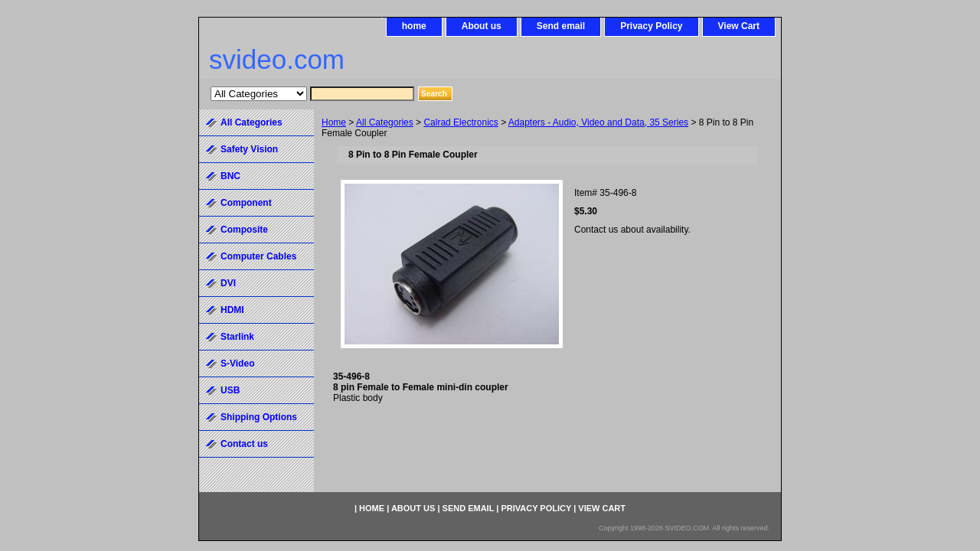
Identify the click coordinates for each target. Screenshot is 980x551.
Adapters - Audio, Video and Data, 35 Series (598, 122)
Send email (561, 26)
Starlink (237, 337)
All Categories (385, 122)
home (414, 26)
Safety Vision (249, 149)
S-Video (237, 364)
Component (246, 203)
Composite (244, 230)
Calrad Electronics (461, 122)
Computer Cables (258, 256)
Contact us (244, 444)
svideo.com (277, 59)
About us (482, 26)
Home (334, 122)
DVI (228, 283)
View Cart (739, 26)
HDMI (232, 310)
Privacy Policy (651, 26)
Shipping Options (259, 417)
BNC (230, 176)
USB (230, 390)
